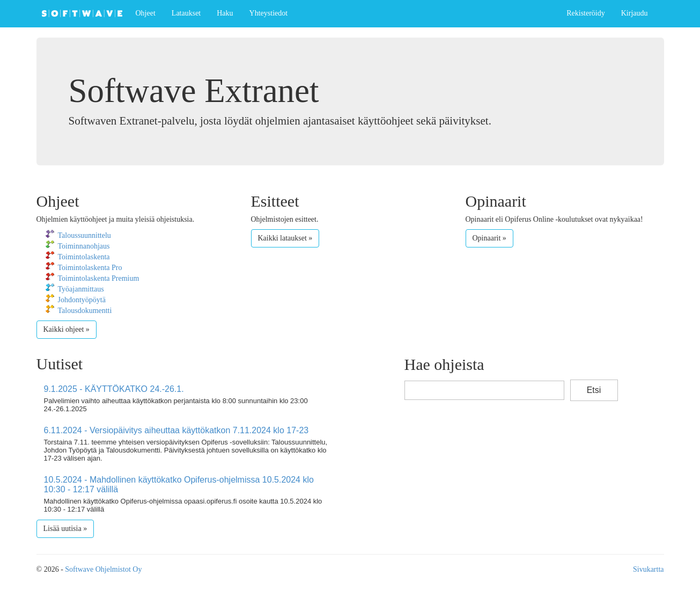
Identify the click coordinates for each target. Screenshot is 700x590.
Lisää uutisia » (65, 529)
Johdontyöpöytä (82, 300)
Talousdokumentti (85, 311)
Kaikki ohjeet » (67, 329)
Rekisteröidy (586, 13)
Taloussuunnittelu (84, 235)
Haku (225, 13)
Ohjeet (146, 13)
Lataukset (186, 13)
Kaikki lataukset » (285, 238)
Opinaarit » (489, 238)
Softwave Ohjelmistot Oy (103, 569)
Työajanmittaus (81, 289)
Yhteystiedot (269, 13)
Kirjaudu (635, 13)
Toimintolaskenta (84, 257)
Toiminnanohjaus (84, 246)
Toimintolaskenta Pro (90, 268)
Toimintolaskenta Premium (99, 278)
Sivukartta (649, 569)
